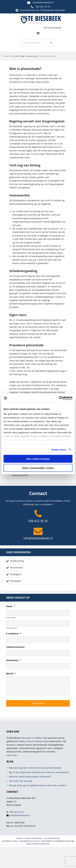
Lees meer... (13, 755)
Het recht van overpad (20, 781)
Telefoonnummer (15, 647)
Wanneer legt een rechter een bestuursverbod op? (35, 768)
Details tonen (59, 449)
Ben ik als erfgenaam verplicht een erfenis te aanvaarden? (39, 772)
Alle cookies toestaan (38, 459)
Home (16, 56)
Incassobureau (27, 10)
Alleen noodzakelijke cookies (38, 468)
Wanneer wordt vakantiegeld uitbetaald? (30, 777)
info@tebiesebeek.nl (43, 2)
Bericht (11, 674)
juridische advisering (35, 741)
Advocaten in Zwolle (31, 738)
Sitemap (19, 838)
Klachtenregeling (52, 838)
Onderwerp (13, 660)
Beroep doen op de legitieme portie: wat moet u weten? (38, 785)
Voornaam (11, 617)
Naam (11, 606)
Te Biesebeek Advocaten (29, 841)
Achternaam (12, 628)
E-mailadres (14, 634)
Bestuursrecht (32, 56)
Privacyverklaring (33, 838)
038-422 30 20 (43, 7)
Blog (22, 56)
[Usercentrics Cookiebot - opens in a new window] (59, 398)
